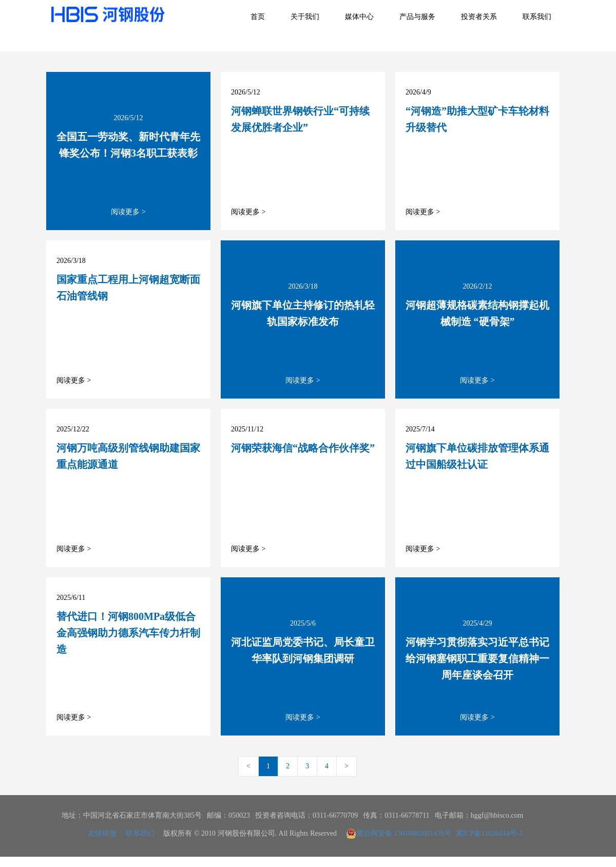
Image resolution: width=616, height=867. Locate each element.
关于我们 (305, 17)
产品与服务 (417, 17)
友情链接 (102, 833)
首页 (258, 17)
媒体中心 (359, 17)
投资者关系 (479, 17)
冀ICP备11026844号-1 (489, 833)
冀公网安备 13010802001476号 (399, 834)
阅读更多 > (128, 212)
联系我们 (537, 17)
